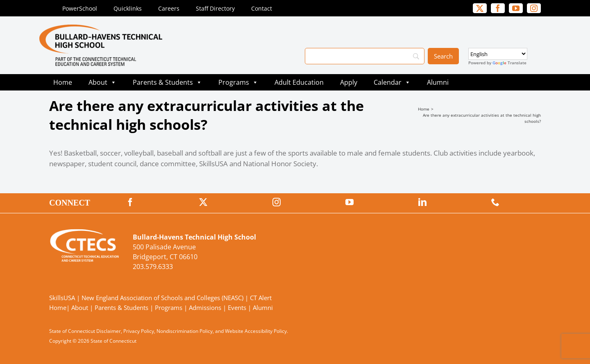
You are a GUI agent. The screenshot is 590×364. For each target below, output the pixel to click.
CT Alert (261, 298)
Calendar (392, 82)
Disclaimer (109, 331)
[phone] (495, 202)
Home (63, 82)
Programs (238, 82)
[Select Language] (498, 54)
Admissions (205, 307)
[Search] (365, 56)
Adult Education (299, 82)
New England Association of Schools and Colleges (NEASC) (162, 298)
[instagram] (534, 8)
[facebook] (498, 8)
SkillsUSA (63, 298)
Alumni (438, 82)
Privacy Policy (139, 331)
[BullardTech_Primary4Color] (101, 28)
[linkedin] (422, 202)
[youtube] (516, 8)
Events (237, 307)
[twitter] (480, 8)
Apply (349, 82)
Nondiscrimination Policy (185, 331)
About (102, 82)
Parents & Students (167, 82)
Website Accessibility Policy (256, 331)
